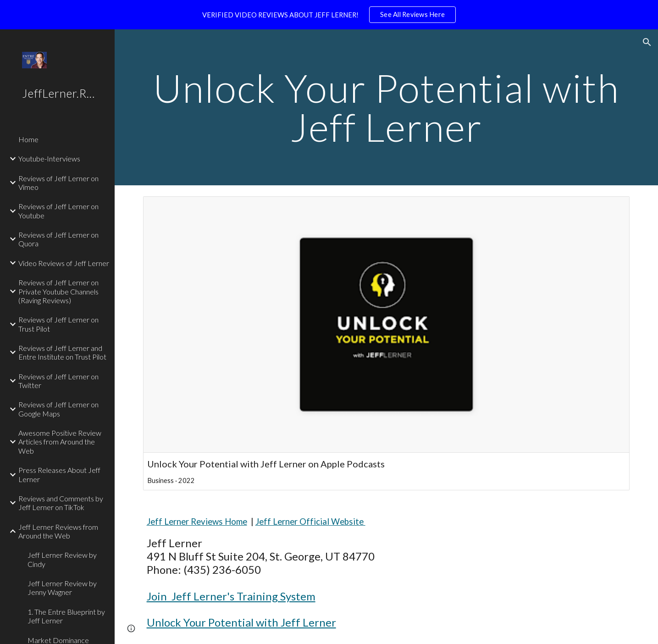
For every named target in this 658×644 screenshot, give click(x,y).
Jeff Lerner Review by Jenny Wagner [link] (62, 588)
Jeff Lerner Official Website (310, 522)
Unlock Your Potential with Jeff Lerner (241, 622)
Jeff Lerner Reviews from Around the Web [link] (58, 531)
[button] (647, 42)
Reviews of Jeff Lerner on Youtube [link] (58, 211)
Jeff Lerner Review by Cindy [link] (62, 559)
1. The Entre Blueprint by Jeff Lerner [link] (66, 616)
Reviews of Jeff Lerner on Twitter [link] (58, 381)
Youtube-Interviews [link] (49, 158)
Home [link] (28, 139)
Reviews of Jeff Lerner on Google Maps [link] (58, 409)
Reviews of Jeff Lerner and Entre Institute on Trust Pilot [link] (62, 352)
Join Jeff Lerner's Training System (231, 596)
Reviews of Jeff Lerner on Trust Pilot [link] (58, 324)
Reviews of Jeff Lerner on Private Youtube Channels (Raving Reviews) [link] (58, 291)
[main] (387, 108)
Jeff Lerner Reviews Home (197, 522)
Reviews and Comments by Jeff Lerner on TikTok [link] (61, 503)
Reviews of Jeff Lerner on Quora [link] (58, 239)
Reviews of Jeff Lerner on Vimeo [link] (58, 183)
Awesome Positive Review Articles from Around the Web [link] (60, 442)
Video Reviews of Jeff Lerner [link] (64, 263)
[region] (329, 15)
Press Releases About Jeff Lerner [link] (59, 474)
